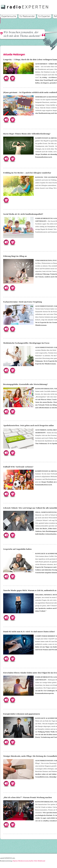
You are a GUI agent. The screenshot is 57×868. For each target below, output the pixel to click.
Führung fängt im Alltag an (15, 256)
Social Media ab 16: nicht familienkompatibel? (23, 214)
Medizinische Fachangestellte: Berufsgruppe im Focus (26, 343)
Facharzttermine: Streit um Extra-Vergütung (23, 302)
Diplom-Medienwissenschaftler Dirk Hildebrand (29, 861)
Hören (6, 78)
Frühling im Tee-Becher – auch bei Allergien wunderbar (27, 173)
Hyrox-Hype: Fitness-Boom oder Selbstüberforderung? (27, 134)
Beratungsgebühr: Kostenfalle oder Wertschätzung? (25, 384)
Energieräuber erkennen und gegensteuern (22, 714)
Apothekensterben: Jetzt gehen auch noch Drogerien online (28, 425)
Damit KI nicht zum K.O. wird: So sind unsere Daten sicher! (29, 632)
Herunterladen (12, 78)
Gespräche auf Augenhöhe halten (17, 549)
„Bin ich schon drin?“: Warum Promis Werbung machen (28, 797)
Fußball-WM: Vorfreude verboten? (18, 467)
